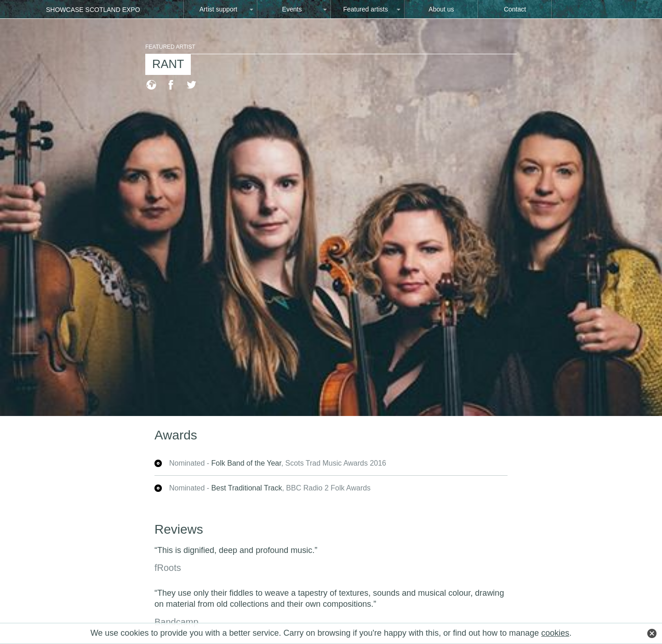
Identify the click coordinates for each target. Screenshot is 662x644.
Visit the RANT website (151, 84)
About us (441, 9)
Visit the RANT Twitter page (192, 84)
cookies (555, 633)
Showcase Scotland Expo (93, 10)
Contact (515, 9)
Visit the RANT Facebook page (171, 84)
